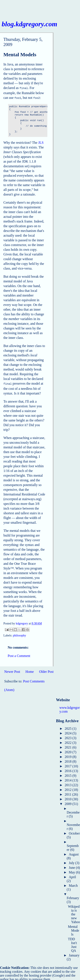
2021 (68, 746)
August (74, 853)
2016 (68, 770)
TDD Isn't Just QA (72, 944)
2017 (68, 765)
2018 (68, 760)
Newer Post (12, 670)
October (74, 832)
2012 (68, 788)
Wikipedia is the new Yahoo (74, 913)
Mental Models (73, 929)
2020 (68, 751)
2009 (68, 803)
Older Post (46, 670)
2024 (68, 732)
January (74, 954)
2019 (68, 755)
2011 (68, 793)
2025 (68, 727)
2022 (68, 741)
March (73, 884)
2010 (68, 798)
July (72, 862)
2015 (68, 774)
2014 (68, 779)
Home (30, 670)
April (72, 876)
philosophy (19, 634)
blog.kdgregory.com (29, 24)
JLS (41, 142)
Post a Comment (19, 655)
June (72, 866)
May (72, 871)
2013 (68, 784)
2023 (68, 737)
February (73, 897)
